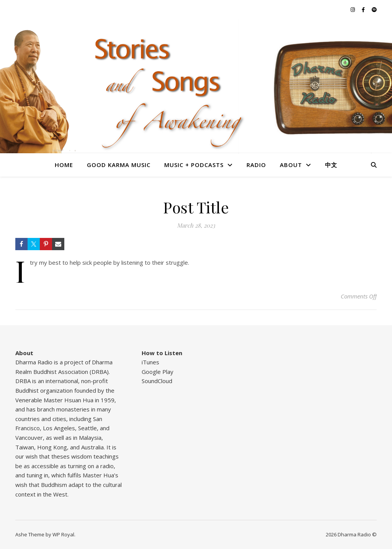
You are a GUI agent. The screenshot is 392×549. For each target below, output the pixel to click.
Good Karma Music (119, 165)
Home (64, 165)
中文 (331, 165)
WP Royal (63, 534)
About (291, 165)
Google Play (158, 372)
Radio (256, 165)
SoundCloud (157, 381)
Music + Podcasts (194, 165)
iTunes (150, 362)
